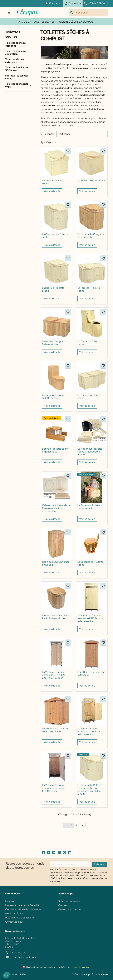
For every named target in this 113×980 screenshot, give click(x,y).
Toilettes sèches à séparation (15, 52)
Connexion (64, 905)
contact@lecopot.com (23, 957)
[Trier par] (82, 134)
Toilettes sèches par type (17, 85)
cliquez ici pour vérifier (80, 967)
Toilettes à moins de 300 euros (17, 69)
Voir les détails (52, 191)
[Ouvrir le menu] (9, 13)
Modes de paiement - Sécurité (22, 905)
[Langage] (53, 3)
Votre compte (66, 894)
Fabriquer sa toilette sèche (17, 77)
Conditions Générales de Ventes (23, 909)
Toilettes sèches (13, 34)
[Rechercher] (88, 13)
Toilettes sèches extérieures (15, 61)
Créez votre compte (69, 909)
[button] (6, 975)
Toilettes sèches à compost (15, 44)
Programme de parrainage (20, 918)
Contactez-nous (14, 922)
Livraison (10, 901)
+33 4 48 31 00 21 (20, 952)
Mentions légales (15, 913)
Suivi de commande (69, 901)
